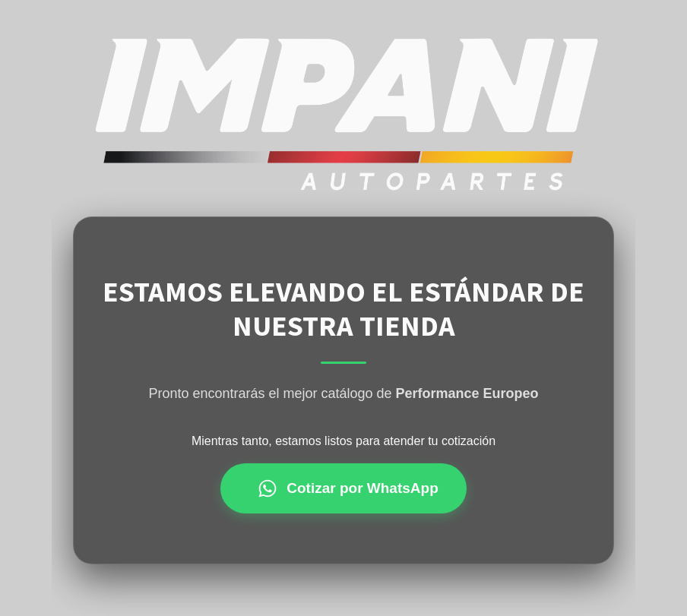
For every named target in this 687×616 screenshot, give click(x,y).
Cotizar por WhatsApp (348, 488)
